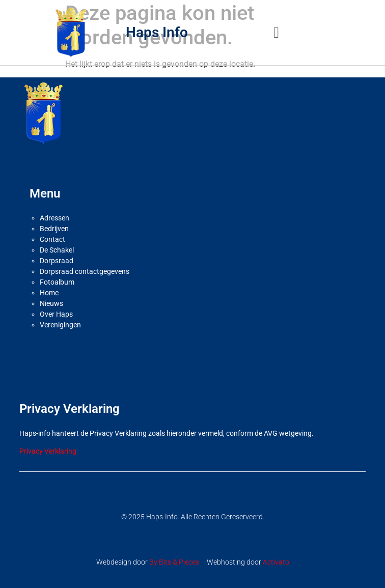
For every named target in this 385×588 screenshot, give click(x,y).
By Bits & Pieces (174, 562)
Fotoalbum (57, 282)
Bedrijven (54, 229)
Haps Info (157, 32)
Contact (52, 239)
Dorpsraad (57, 261)
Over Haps (56, 314)
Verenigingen (60, 325)
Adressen (54, 218)
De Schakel (57, 250)
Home (49, 293)
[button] (277, 32)
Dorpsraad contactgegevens (85, 271)
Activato (276, 562)
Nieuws (51, 303)
